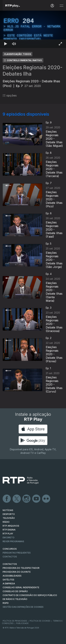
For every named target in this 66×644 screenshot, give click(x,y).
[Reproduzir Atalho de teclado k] (6, 44)
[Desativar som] (14, 44)
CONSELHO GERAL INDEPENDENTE (21, 587)
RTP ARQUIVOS (11, 526)
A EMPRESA (9, 584)
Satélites (8, 580)
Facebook (7, 499)
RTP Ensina (9, 530)
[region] (33, 29)
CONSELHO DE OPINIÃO (15, 591)
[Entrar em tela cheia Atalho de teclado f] (60, 44)
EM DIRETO (9, 537)
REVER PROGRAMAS (13, 541)
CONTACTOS (10, 564)
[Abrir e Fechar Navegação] (61, 6)
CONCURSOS (10, 549)
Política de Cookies (40, 621)
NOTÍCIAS (8, 510)
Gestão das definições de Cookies (23, 607)
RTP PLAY (8, 534)
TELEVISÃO (9, 518)
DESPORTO (9, 514)
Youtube (36, 499)
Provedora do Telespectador (21, 568)
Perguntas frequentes (17, 553)
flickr (46, 499)
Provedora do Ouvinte (17, 572)
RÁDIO (6, 522)
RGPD (6, 603)
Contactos (10, 557)
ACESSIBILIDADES (12, 576)
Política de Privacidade (15, 621)
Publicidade (22, 623)
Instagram (27, 499)
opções (10, 95)
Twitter (17, 499)
